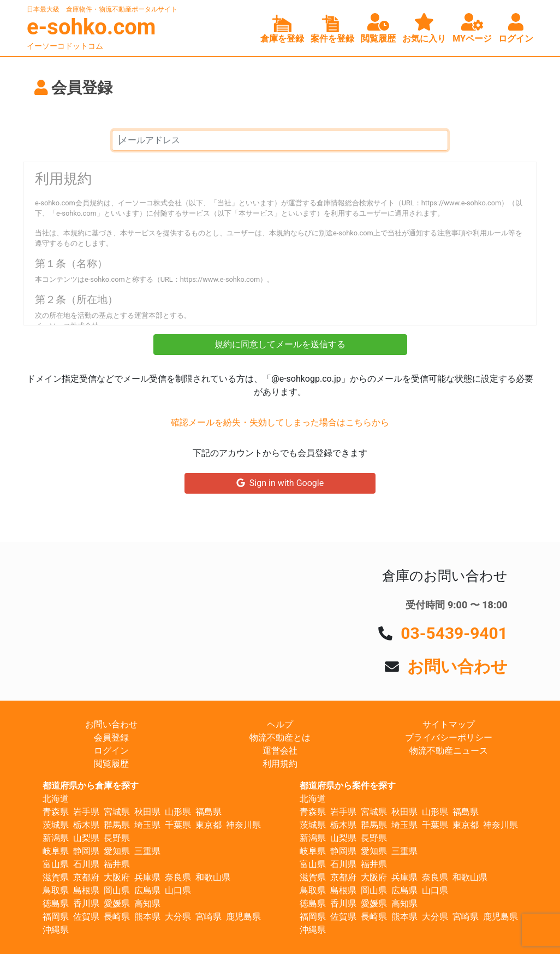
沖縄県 (56, 930)
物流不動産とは (280, 737)
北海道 (56, 799)
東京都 (208, 825)
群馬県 (117, 825)
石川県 (86, 864)
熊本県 (147, 917)
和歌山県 (213, 877)
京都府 (86, 877)
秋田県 (147, 812)
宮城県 (117, 812)
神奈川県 (243, 825)
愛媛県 (117, 903)
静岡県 (86, 851)
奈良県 (178, 877)
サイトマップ (449, 724)
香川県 (86, 903)
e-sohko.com (91, 27)
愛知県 (117, 851)
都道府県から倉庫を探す (91, 786)
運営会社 (280, 751)
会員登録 (111, 737)
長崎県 (117, 917)
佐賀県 (86, 917)
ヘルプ (280, 724)
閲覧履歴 (111, 764)
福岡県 (56, 917)
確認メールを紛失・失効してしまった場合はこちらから (280, 422)
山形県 (178, 812)
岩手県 (86, 812)
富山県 (56, 864)
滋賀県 (56, 877)
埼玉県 (147, 825)
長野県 (117, 838)
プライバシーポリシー (449, 737)
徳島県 (56, 903)
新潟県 (56, 838)
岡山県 (117, 890)
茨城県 (56, 825)
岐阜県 (56, 851)
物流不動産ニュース (449, 751)
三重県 (147, 851)
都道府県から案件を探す (348, 786)
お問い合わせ (457, 666)
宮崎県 (208, 917)
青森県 (56, 812)
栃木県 (86, 825)
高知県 (147, 903)
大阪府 (117, 877)
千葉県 (178, 825)
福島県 (208, 812)
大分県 (178, 917)
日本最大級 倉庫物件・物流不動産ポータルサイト (102, 9)
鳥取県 (56, 890)
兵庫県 (147, 877)
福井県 (117, 864)
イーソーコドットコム (65, 46)
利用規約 (280, 764)
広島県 (147, 890)
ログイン (111, 751)
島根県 (86, 890)
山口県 (178, 890)
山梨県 (86, 838)
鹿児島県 (243, 917)
